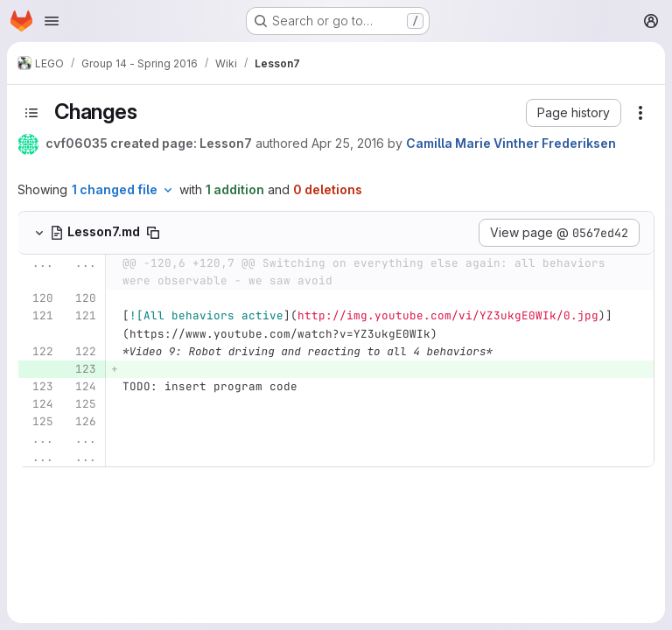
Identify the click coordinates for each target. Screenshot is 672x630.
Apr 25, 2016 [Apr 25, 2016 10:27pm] (348, 143)
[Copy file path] (153, 233)
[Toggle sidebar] (31, 113)
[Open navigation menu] (52, 21)
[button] (574, 113)
